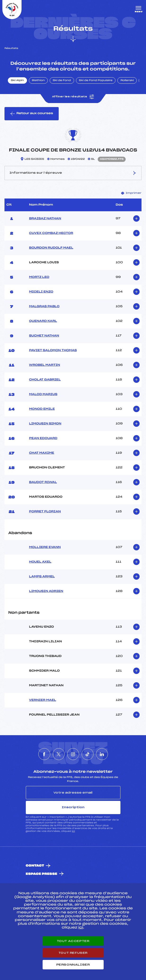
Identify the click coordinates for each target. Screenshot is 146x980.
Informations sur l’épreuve (73, 173)
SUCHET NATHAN (44, 336)
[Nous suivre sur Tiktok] (88, 754)
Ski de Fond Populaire (96, 81)
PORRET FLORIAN (45, 512)
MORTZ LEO (39, 277)
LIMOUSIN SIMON (45, 424)
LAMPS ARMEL (42, 577)
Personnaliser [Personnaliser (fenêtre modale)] (73, 965)
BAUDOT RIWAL (43, 482)
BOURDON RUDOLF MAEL (51, 248)
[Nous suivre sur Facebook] (44, 754)
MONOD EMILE (42, 409)
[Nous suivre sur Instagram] (73, 754)
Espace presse (42, 874)
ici (73, 831)
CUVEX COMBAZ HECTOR (51, 233)
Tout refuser (73, 953)
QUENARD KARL (43, 321)
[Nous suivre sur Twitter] (59, 754)
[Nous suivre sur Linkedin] (102, 754)
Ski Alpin (17, 81)
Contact (35, 866)
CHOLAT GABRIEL (45, 380)
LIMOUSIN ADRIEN (46, 591)
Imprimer (131, 193)
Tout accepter (73, 941)
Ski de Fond (62, 81)
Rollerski (127, 81)
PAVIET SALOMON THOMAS (53, 350)
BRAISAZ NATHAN (45, 219)
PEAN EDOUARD (43, 438)
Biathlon (38, 81)
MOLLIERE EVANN (45, 547)
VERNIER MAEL (43, 700)
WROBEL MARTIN (45, 365)
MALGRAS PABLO (44, 307)
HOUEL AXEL (40, 562)
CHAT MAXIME (42, 453)
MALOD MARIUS (43, 394)
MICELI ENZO (41, 292)
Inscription (73, 807)
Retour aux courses (32, 114)
